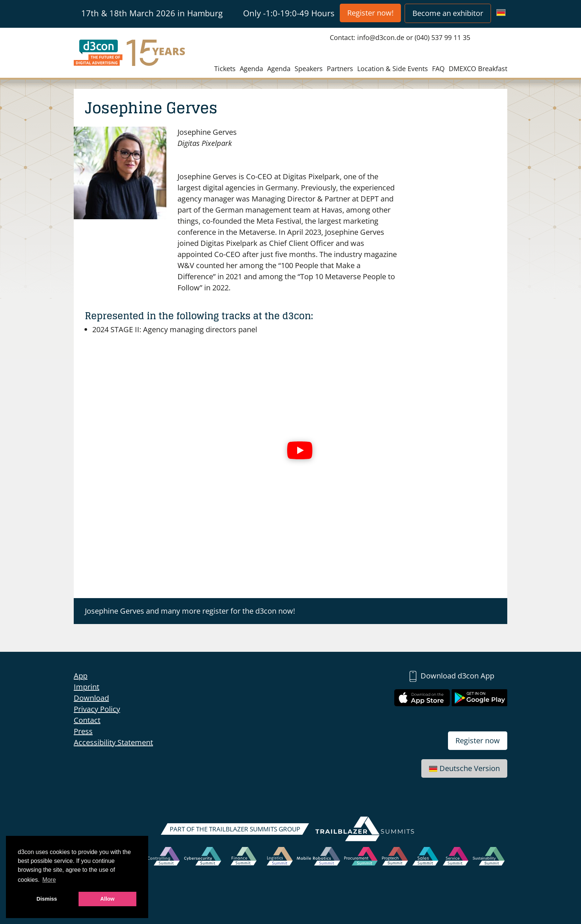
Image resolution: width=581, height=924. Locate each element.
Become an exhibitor (448, 13)
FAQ (438, 69)
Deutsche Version (464, 768)
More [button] (49, 880)
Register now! (370, 13)
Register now (478, 740)
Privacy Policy (97, 709)
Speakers (309, 69)
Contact (87, 720)
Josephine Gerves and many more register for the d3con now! (190, 611)
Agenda (251, 69)
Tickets (225, 69)
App (81, 676)
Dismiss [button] (47, 899)
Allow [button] (107, 899)
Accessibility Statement (113, 742)
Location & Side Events (393, 69)
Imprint (87, 687)
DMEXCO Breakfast (478, 69)
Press (83, 731)
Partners (340, 69)
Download (91, 698)
